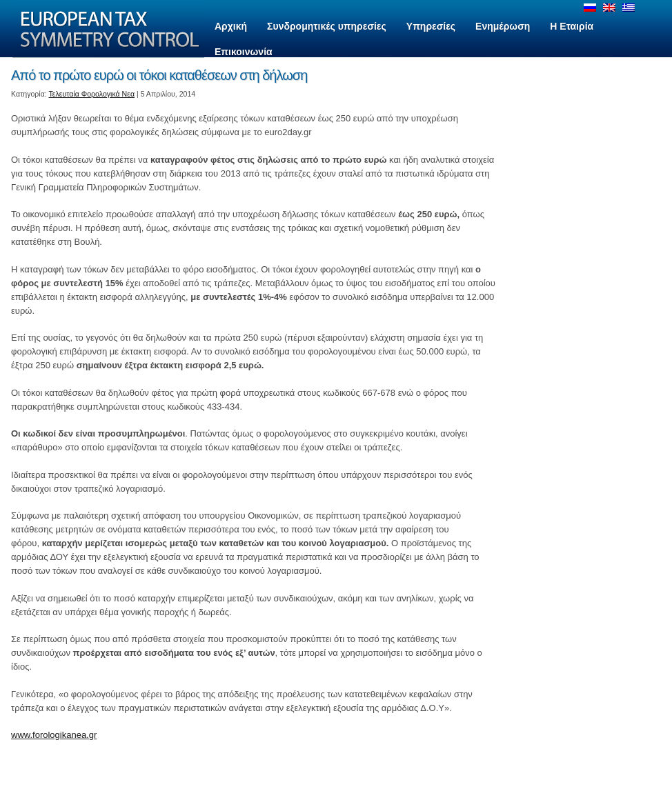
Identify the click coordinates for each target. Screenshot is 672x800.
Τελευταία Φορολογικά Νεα (92, 94)
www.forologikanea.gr (54, 735)
